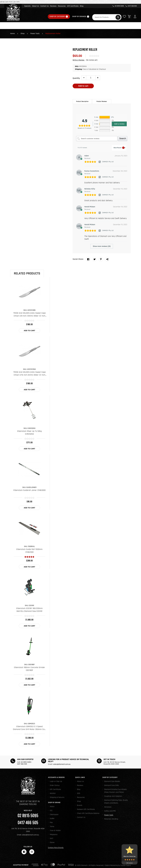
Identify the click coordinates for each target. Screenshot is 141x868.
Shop (23, 34)
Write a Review (79, 60)
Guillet (52, 819)
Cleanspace (54, 815)
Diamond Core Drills (111, 785)
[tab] (82, 102)
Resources (62, 6)
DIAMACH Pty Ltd (108, 162)
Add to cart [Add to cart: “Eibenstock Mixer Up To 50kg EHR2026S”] (29, 449)
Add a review (119, 124)
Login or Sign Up (56, 781)
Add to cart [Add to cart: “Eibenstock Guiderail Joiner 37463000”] (29, 508)
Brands (80, 805)
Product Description (82, 101)
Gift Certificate (73, 6)
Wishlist (53, 793)
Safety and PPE (110, 811)
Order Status (55, 785)
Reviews (53, 6)
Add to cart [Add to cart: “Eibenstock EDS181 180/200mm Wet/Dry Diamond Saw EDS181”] (29, 626)
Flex (51, 822)
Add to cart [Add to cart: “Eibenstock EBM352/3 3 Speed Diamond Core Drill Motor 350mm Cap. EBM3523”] (29, 744)
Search (123, 139)
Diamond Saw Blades (112, 781)
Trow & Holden (55, 830)
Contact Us (45, 6)
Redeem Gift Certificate (86, 809)
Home (12, 34)
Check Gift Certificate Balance (88, 813)
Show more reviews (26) (102, 246)
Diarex (52, 842)
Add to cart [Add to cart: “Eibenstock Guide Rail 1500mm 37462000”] (29, 567)
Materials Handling (111, 819)
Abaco (52, 807)
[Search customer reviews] (97, 139)
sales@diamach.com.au (62, 764)
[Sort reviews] (119, 148)
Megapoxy (54, 834)
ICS (51, 811)
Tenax (52, 826)
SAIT (51, 838)
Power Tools (35, 34)
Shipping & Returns (57, 797)
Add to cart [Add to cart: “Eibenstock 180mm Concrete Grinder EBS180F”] (29, 685)
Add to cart (83, 86)
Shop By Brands (79, 16)
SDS (79, 793)
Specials (27, 6)
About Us (35, 6)
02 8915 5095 (118, 6)
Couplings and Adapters (113, 796)
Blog (82, 6)
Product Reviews (102, 101)
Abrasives (108, 807)
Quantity (76, 78)
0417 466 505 (131, 6)
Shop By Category (57, 16)
